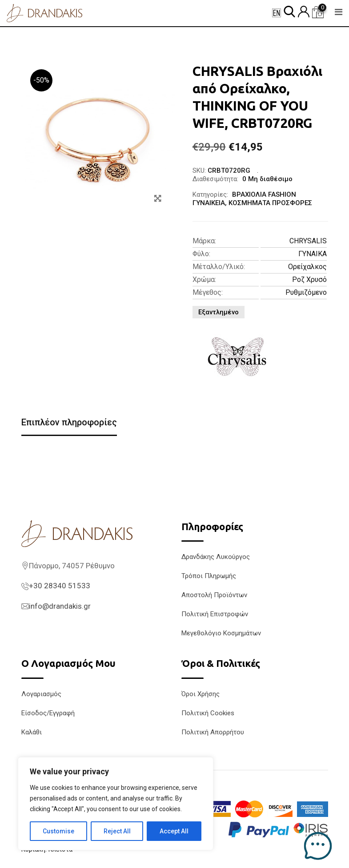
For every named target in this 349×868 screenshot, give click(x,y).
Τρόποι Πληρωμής (209, 576)
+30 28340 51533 (60, 586)
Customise (58, 831)
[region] (116, 804)
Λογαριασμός (41, 694)
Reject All (117, 831)
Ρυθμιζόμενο (306, 292)
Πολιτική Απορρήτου (213, 732)
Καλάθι (32, 732)
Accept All (174, 831)
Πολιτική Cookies (208, 713)
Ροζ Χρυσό (309, 279)
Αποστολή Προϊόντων (214, 595)
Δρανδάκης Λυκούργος (216, 557)
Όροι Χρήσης (201, 694)
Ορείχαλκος (307, 267)
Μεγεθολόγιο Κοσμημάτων (221, 633)
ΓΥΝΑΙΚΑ (313, 254)
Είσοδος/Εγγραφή (48, 713)
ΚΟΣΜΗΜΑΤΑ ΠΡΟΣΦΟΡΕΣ (270, 203)
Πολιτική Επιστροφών (215, 614)
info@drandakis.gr (60, 606)
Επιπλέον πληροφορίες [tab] (69, 422)
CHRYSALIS (308, 241)
